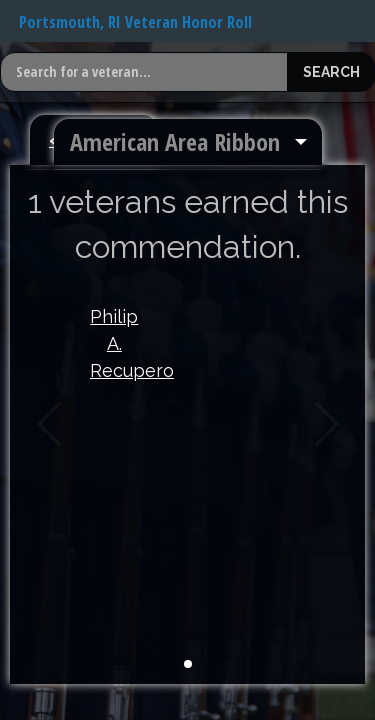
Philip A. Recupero (114, 343)
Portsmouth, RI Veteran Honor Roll (135, 22)
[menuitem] (188, 142)
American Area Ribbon (175, 141)
